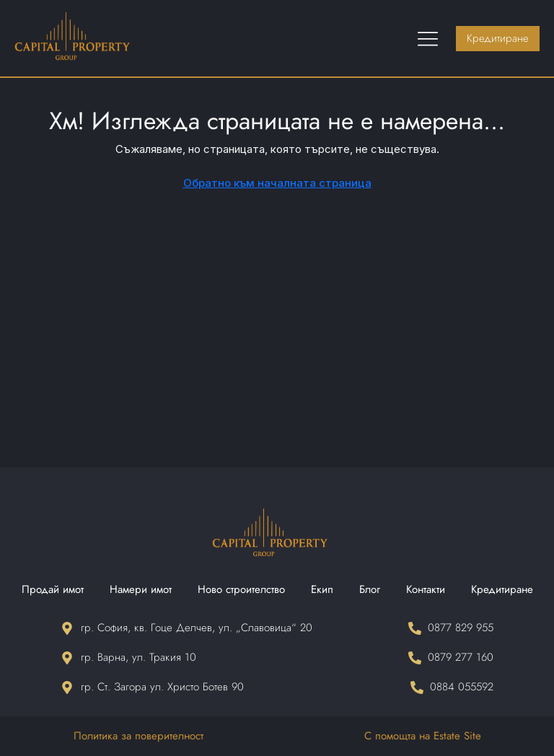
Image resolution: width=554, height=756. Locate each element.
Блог (370, 589)
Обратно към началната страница (277, 183)
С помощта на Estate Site (423, 736)
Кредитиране (502, 589)
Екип (322, 589)
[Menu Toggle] (428, 38)
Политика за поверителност (138, 736)
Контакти (426, 589)
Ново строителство (241, 589)
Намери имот (141, 589)
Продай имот (53, 589)
